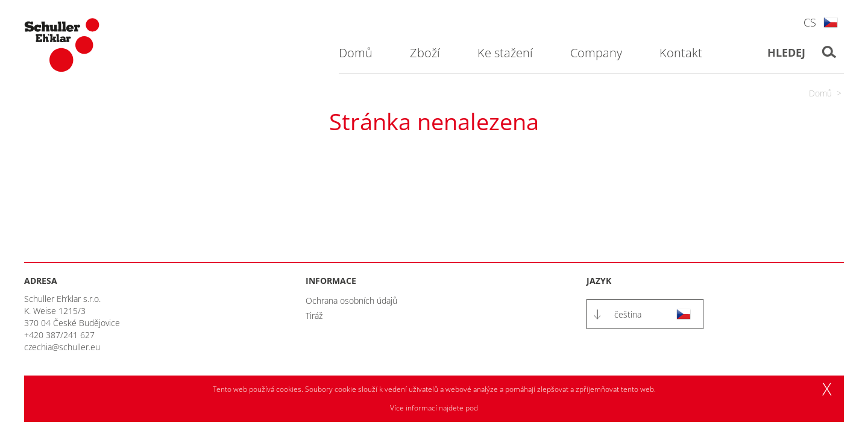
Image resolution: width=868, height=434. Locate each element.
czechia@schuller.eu (62, 347)
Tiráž (314, 316)
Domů (820, 93)
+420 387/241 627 (59, 335)
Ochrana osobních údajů (351, 300)
